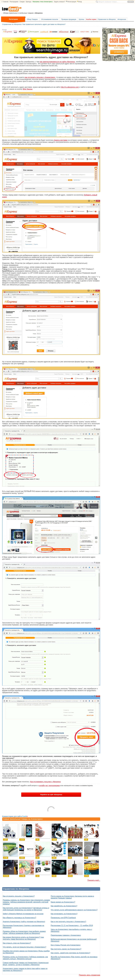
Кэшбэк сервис (91, 19)
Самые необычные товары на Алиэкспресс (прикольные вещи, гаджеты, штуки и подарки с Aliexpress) (26, 964)
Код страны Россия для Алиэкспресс (66, 945)
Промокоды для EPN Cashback (63, 918)
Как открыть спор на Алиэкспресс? (17, 943)
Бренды (29, 2)
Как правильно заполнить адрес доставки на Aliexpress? (44, 24)
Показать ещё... (94, 880)
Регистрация (71, 2)
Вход (79, 2)
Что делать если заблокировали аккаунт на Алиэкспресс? (74, 910)
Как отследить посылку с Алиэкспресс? (19, 896)
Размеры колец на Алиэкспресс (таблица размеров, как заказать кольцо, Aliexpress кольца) (25, 958)
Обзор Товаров (32, 19)
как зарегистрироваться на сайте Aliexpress (57, 62)
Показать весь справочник (90, 975)
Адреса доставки (61, 140)
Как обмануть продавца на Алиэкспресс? (19, 918)
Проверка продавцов (69, 19)
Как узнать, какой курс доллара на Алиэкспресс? (70, 953)
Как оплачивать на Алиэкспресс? (64, 914)
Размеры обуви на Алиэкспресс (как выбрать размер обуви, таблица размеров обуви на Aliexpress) (24, 932)
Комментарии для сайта (15, 816)
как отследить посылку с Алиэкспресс (40, 77)
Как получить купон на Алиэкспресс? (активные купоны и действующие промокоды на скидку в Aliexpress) (26, 909)
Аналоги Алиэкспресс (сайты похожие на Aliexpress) (24, 922)
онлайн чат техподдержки (49, 786)
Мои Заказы (28, 89)
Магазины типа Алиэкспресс (43, 2)
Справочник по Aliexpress (107, 19)
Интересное (122, 19)
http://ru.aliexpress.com (70, 87)
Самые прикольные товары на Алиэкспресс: (23, 819)
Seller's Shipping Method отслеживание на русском (23, 914)
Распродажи (14, 2)
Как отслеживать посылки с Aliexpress (45, 782)
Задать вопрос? (59, 2)
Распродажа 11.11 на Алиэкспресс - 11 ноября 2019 (72, 925)
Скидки (22, 2)
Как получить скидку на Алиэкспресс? (66, 949)
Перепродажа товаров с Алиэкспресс (66, 935)
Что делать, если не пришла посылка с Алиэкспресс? (24, 947)
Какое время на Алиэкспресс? (63, 902)
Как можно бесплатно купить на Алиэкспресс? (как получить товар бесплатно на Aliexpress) (23, 938)
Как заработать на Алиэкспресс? (64, 906)
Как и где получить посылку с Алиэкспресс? (68, 922)
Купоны (82, 19)
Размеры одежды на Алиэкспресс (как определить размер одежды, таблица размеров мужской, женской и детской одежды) (26, 902)
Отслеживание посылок (50, 19)
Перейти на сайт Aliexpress (51, 795)
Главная (5, 2)
